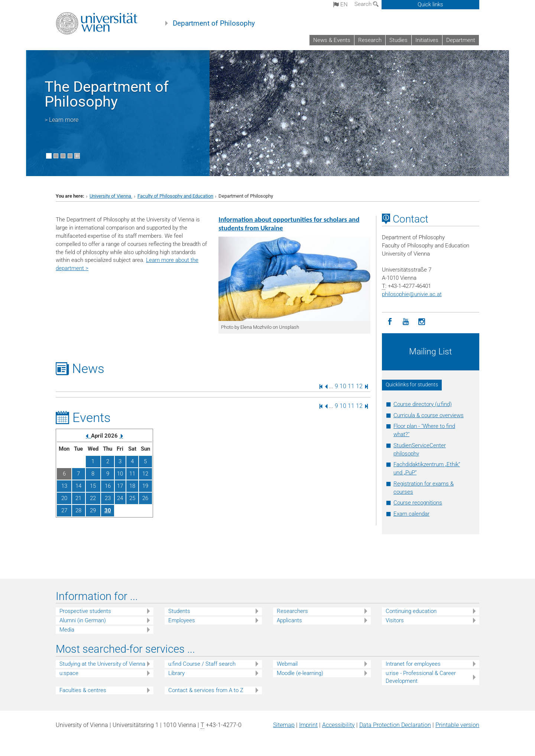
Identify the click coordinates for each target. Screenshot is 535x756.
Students (179, 611)
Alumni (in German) (83, 620)
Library (176, 673)
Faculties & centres (83, 690)
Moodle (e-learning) (300, 673)
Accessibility (338, 725)
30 (108, 510)
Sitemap (284, 725)
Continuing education (411, 611)
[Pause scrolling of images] (77, 156)
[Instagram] (422, 322)
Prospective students (85, 611)
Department (461, 40)
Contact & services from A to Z (206, 690)
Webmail (287, 664)
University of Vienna (111, 196)
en (341, 4)
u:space (69, 673)
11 (351, 386)
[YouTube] (406, 322)
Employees (182, 620)
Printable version (457, 725)
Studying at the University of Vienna (102, 664)
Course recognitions (418, 503)
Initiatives (427, 40)
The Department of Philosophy (107, 94)
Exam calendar (411, 514)
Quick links (430, 4)
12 (359, 386)
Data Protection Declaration (395, 725)
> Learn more (61, 120)
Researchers (292, 611)
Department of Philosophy (214, 23)
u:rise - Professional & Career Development (421, 677)
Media (67, 630)
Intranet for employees (413, 664)
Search (367, 4)
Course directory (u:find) (423, 404)
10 (343, 386)
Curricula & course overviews (429, 415)
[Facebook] (390, 322)
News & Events (332, 40)
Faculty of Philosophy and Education (175, 196)
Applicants (289, 620)
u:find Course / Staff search (202, 664)
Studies (398, 40)
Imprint (308, 725)
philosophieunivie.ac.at (412, 294)
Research (370, 40)
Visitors (395, 620)
